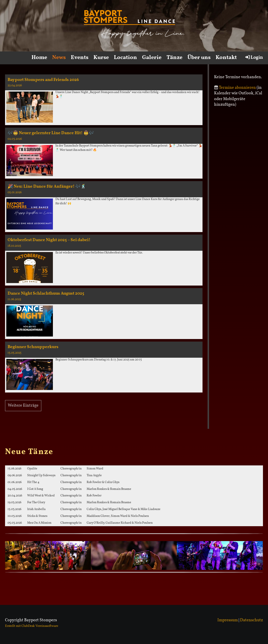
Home (39, 58)
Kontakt (226, 58)
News (59, 58)
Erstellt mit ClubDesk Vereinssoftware (32, 626)
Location (125, 58)
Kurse (101, 58)
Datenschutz (252, 620)
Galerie (152, 58)
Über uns (199, 58)
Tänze (174, 58)
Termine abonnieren (237, 88)
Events (80, 58)
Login (254, 57)
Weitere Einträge (23, 406)
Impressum (228, 620)
